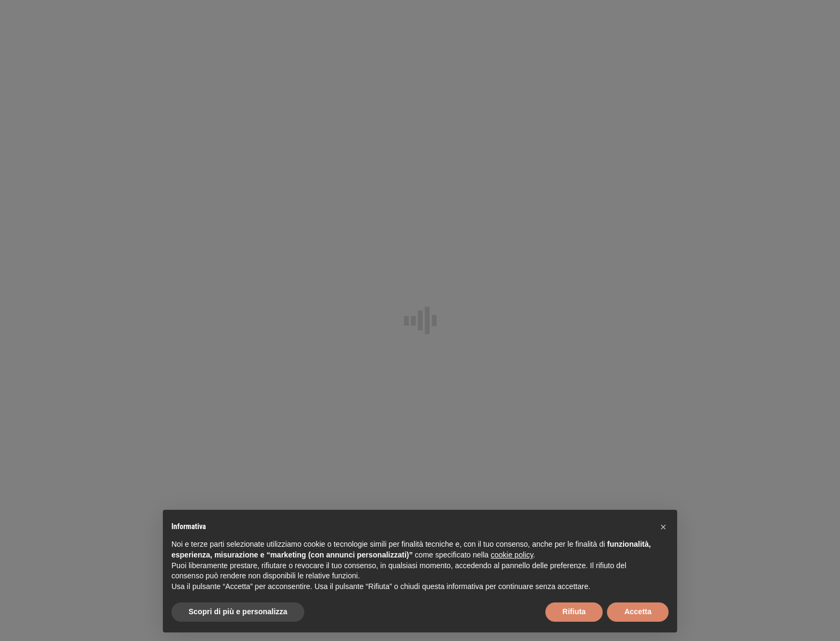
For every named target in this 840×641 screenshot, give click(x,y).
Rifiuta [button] (574, 612)
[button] (663, 527)
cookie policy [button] (512, 555)
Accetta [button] (638, 612)
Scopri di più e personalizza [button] (238, 612)
